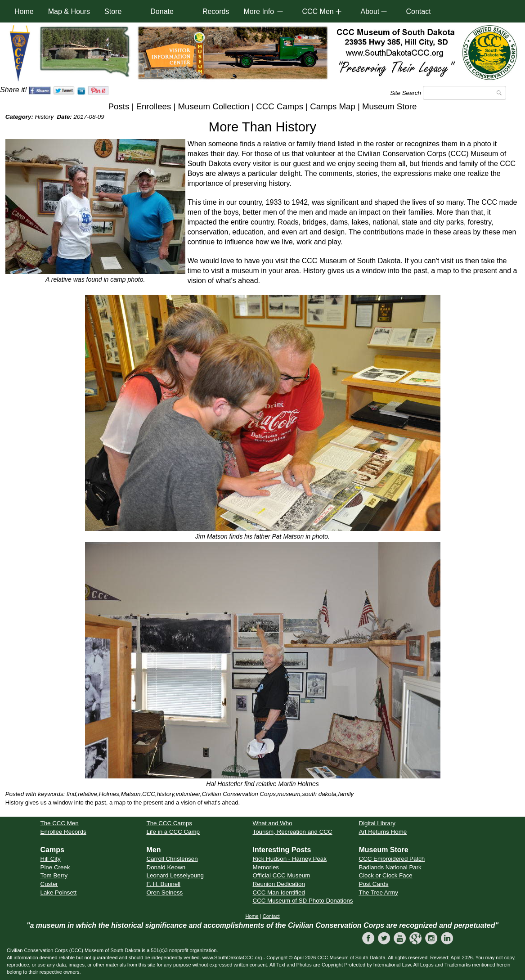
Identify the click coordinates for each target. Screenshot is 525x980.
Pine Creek (55, 867)
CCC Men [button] (318, 11)
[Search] (464, 93)
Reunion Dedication (279, 884)
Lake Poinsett (59, 892)
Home (24, 11)
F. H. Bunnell (164, 884)
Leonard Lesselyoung (175, 875)
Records (216, 11)
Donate (162, 11)
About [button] (370, 11)
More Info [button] (259, 11)
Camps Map (333, 106)
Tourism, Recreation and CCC (293, 832)
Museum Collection (213, 106)
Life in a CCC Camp (173, 832)
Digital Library (377, 823)
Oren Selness (165, 892)
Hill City (51, 859)
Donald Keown (166, 867)
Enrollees (153, 106)
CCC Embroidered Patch (392, 859)
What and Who (273, 823)
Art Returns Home (383, 832)
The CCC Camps (169, 823)
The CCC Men (60, 823)
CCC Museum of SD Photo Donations (303, 901)
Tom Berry (54, 875)
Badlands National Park (390, 867)
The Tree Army (379, 892)
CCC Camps (280, 106)
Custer (49, 884)
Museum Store (389, 106)
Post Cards (374, 884)
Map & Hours (69, 11)
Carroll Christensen (172, 859)
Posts (119, 106)
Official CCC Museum (282, 875)
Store (113, 11)
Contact (418, 11)
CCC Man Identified (279, 892)
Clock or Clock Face (386, 875)
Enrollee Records (63, 832)
